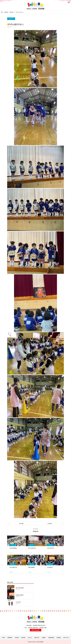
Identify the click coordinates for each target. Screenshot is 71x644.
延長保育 (23, 638)
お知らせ (30, 638)
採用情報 (59, 638)
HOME (4, 638)
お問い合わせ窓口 (36, 630)
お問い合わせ (66, 638)
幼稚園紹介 (10, 638)
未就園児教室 (51, 638)
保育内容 (17, 638)
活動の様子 (11, 19)
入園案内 (44, 638)
